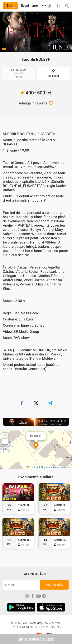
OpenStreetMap (49, 467)
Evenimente (29, 6)
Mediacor (53, 76)
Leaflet (32, 467)
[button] (36, 446)
